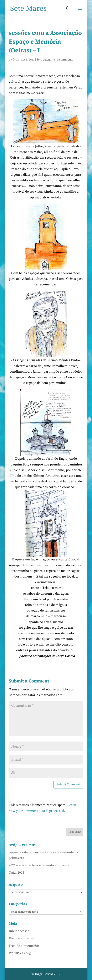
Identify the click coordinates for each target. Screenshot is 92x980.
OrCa (16, 60)
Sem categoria (46, 60)
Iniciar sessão (19, 931)
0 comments (65, 60)
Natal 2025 (16, 873)
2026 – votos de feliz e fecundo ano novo (39, 865)
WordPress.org (20, 953)
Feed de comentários (24, 946)
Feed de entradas (21, 938)
